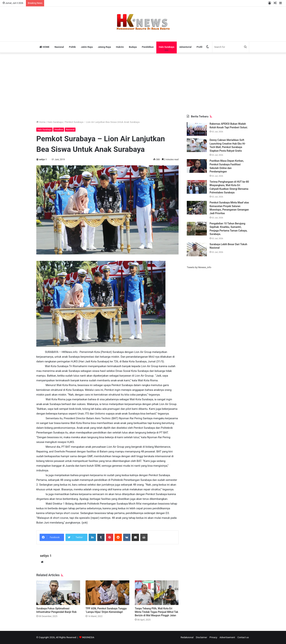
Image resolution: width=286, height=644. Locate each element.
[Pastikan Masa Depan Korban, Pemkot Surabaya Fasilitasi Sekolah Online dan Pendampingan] (197, 166)
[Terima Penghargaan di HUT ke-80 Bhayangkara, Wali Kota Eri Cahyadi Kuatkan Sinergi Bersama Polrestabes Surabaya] (197, 187)
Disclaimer (201, 637)
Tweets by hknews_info (199, 267)
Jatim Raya (87, 47)
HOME (44, 47)
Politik (72, 47)
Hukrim (120, 47)
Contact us (243, 637)
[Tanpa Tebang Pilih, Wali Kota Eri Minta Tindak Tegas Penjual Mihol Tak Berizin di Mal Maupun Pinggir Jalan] (157, 593)
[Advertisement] (143, 84)
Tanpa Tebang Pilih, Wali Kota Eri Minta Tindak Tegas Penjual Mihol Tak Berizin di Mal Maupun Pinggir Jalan (156, 612)
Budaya (133, 47)
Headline (59, 130)
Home (41, 122)
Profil (199, 47)
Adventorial (185, 47)
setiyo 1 (43, 159)
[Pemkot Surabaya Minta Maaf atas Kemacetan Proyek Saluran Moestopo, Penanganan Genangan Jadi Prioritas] (197, 208)
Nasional (59, 47)
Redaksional (187, 637)
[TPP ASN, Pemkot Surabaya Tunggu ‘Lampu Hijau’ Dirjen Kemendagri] (107, 593)
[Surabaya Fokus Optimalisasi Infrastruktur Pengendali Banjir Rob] (58, 593)
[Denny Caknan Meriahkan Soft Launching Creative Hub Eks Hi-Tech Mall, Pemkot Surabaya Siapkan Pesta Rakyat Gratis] (197, 145)
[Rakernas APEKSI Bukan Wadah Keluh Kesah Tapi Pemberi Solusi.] (197, 129)
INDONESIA (88, 637)
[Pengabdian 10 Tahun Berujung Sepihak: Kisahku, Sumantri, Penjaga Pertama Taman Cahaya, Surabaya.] (197, 229)
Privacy (213, 637)
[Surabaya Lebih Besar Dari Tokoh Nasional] (197, 249)
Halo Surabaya (167, 47)
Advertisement (227, 637)
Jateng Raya (104, 47)
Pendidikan (148, 47)
